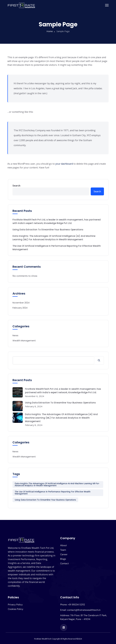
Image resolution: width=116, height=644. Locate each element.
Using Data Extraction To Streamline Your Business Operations (48, 230)
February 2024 (20, 308)
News (15, 335)
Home (50, 31)
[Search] (99, 360)
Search (16, 186)
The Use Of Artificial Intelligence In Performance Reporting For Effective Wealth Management (57, 248)
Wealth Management (24, 341)
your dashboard (64, 164)
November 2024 (21, 303)
